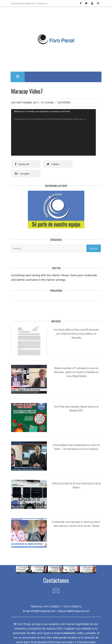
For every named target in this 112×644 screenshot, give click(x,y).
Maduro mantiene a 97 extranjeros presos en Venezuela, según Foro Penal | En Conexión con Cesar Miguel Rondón (76, 369)
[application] (56, 130)
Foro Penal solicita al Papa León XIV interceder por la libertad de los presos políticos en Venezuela (76, 331)
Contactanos (45, 3)
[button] (21, 74)
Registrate (33, 3)
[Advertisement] (56, 23)
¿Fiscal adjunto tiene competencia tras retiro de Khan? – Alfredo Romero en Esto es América (76, 446)
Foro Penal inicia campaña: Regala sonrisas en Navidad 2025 (76, 406)
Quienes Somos (20, 3)
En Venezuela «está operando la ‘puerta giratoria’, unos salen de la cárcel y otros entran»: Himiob (76, 523)
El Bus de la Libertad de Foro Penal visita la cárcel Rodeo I (76, 483)
